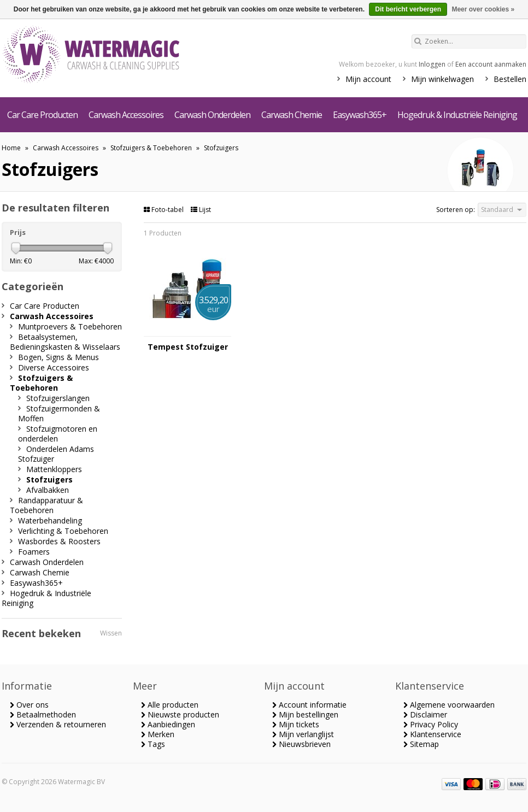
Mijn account (368, 79)
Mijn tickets (296, 724)
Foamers (34, 552)
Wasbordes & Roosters (59, 541)
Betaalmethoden (43, 714)
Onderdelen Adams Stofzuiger (56, 454)
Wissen (111, 633)
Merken (158, 734)
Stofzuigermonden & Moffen (59, 413)
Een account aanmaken (491, 64)
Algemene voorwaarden (449, 705)
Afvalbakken (48, 490)
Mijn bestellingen (305, 714)
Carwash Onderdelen (212, 115)
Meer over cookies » (483, 9)
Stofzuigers (221, 148)
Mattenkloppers (54, 469)
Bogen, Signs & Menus (58, 357)
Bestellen (510, 79)
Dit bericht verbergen (408, 9)
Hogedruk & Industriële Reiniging (457, 115)
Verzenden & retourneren (58, 724)
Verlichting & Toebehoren (63, 531)
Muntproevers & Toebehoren (70, 326)
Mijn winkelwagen (442, 79)
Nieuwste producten (180, 714)
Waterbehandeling (50, 520)
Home (11, 148)
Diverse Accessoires (54, 367)
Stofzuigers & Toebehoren (151, 148)
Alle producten (170, 705)
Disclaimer (425, 714)
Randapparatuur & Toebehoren (46, 505)
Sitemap (421, 744)
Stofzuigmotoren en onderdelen (58, 434)
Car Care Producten (42, 115)
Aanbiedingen (168, 724)
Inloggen (432, 64)
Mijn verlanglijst (303, 734)
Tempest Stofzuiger (188, 347)
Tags (153, 744)
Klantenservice (432, 734)
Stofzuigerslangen (58, 398)
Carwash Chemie (292, 115)
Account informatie (309, 705)
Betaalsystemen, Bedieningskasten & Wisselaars (65, 342)
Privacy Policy (431, 724)
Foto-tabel (165, 210)
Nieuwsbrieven (301, 744)
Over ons (29, 705)
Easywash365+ (360, 115)
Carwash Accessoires (126, 115)
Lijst (201, 210)
